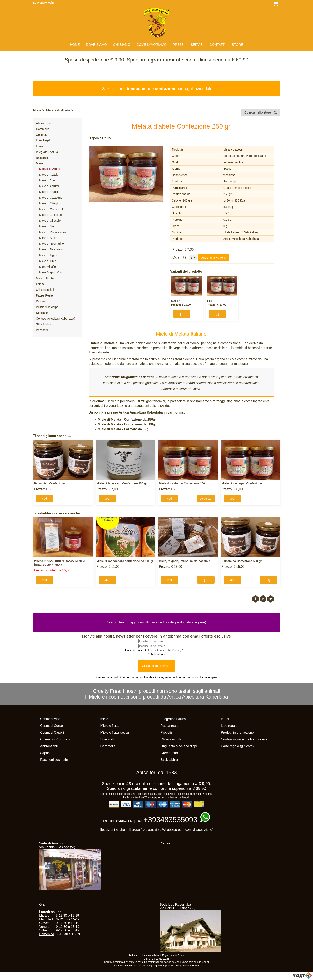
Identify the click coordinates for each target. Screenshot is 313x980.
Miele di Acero (48, 180)
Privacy (177, 650)
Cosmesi (42, 135)
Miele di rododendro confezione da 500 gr (125, 561)
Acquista (206, 499)
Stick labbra (44, 324)
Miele (37, 110)
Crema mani (170, 753)
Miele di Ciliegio (49, 203)
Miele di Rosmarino (51, 244)
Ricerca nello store (260, 112)
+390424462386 (120, 821)
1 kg (210, 301)
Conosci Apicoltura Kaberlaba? (56, 319)
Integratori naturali (48, 152)
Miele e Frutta (45, 278)
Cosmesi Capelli (52, 733)
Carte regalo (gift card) (237, 746)
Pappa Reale (44, 295)
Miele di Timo (48, 261)
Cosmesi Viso (50, 719)
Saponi (45, 753)
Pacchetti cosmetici (54, 760)
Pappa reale (169, 726)
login (51, 3)
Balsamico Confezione (49, 483)
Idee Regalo (44, 140)
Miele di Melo (48, 226)
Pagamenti (158, 966)
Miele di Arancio (49, 192)
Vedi (45, 499)
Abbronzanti (44, 123)
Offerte (40, 284)
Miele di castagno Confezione (242, 483)
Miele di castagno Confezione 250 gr (184, 483)
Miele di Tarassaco (51, 249)
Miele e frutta (110, 726)
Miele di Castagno (51, 198)
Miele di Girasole (50, 221)
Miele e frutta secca (115, 733)
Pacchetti (42, 330)
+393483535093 (170, 820)
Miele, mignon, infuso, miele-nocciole (185, 561)
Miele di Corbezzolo (52, 209)
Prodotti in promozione (237, 733)
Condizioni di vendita (126, 966)
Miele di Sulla (48, 238)
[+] (182, 314)
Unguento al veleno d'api (179, 746)
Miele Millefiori (48, 267)
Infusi (39, 146)
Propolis (41, 301)
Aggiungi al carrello (213, 258)
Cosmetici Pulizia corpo (57, 739)
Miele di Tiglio (48, 255)
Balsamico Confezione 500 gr (242, 561)
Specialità (42, 313)
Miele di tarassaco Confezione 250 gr (122, 483)
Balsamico (43, 158)
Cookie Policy (174, 966)
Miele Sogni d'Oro (51, 272)
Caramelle (43, 129)
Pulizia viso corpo (47, 307)
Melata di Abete (58, 110)
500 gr (175, 301)
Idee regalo (229, 726)
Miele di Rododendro (52, 232)
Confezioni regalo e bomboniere (244, 739)
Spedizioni (145, 966)
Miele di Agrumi (49, 186)
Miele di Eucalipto (50, 215)
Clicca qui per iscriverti (156, 666)
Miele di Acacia (49, 175)
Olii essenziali (45, 290)
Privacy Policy (191, 966)
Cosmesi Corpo (51, 726)
